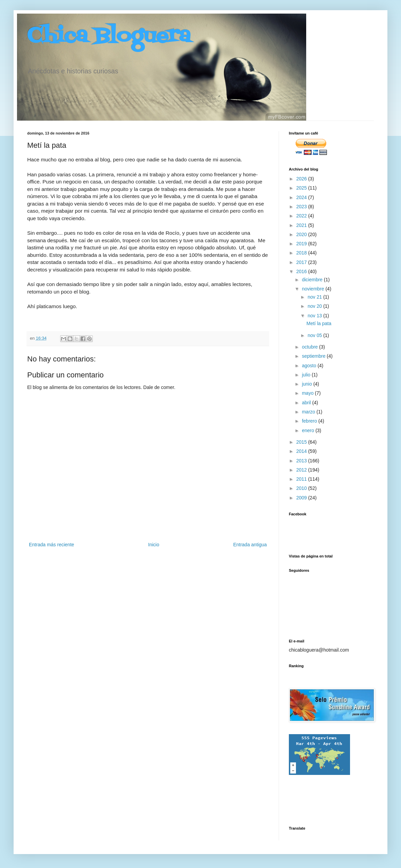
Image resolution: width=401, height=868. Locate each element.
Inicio (154, 545)
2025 (302, 188)
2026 (302, 179)
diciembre (313, 280)
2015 (302, 442)
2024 (302, 197)
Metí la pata (319, 323)
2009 (302, 498)
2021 (302, 225)
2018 (302, 253)
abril (307, 403)
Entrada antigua (250, 545)
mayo (308, 393)
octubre (310, 347)
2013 (302, 461)
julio (307, 375)
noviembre (313, 289)
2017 (302, 262)
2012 (302, 470)
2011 (302, 479)
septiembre (314, 356)
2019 (302, 244)
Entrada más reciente (51, 545)
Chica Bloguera (109, 37)
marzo (309, 412)
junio (307, 384)
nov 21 (315, 297)
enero (309, 430)
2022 (302, 216)
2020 (302, 234)
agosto (310, 366)
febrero (310, 421)
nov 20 (315, 306)
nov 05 (315, 335)
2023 (302, 207)
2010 (302, 488)
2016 (302, 271)
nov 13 (315, 316)
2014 (302, 451)
